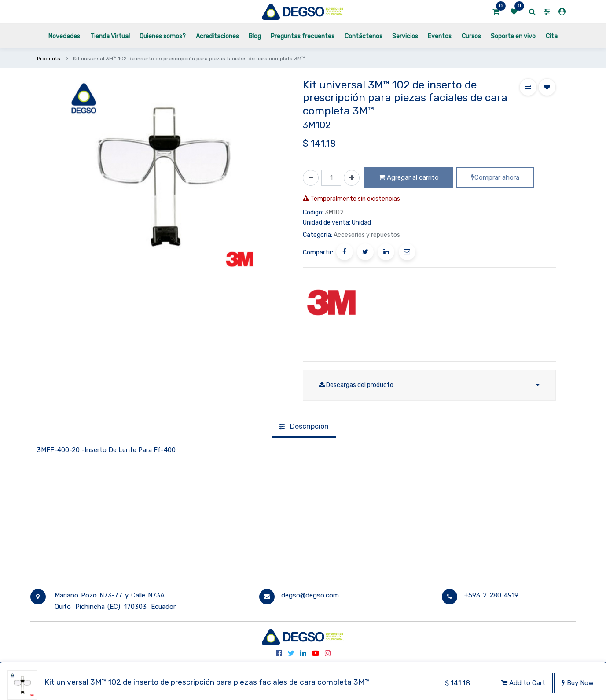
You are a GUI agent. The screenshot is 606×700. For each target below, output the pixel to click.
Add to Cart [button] (523, 683)
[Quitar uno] (311, 178)
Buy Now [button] (578, 683)
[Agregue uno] (352, 178)
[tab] (304, 427)
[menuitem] (64, 36)
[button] (528, 87)
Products (49, 59)
